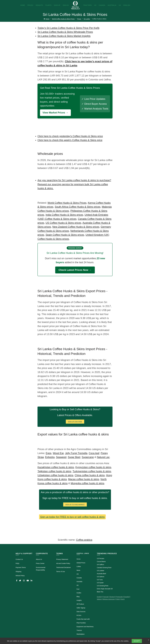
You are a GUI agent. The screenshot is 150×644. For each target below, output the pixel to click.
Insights (39, 5)
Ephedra (50, 457)
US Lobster (101, 571)
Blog (78, 597)
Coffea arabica (84, 540)
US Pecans (101, 558)
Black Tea (100, 592)
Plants (48, 5)
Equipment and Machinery (85, 627)
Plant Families (81, 623)
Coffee (79, 567)
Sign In (66, 5)
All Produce (80, 604)
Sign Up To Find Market (75, 504)
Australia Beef (101, 574)
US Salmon (101, 577)
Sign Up (57, 5)
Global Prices (81, 563)
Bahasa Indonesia (109, 599)
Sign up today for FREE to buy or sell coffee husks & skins (72, 517)
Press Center (40, 563)
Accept (137, 641)
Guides (79, 593)
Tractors (87, 5)
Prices (30, 5)
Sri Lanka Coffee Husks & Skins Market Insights (64, 36)
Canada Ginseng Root (104, 568)
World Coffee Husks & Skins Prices (63, 19)
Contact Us (19, 559)
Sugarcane (88, 457)
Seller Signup (81, 608)
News (78, 570)
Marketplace (81, 634)
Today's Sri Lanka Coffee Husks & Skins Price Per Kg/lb (68, 28)
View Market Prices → (55, 113)
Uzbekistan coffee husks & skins (55, 475)
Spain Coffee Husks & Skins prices (65, 235)
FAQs (17, 563)
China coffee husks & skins (90, 475)
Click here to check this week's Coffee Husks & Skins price (70, 140)
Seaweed (61, 457)
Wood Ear (58, 453)
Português (119, 597)
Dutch (123, 599)
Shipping (18, 572)
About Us (39, 559)
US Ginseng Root (103, 586)
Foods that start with (83, 619)
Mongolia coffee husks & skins (87, 483)
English (127, 5)
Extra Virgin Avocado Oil (105, 589)
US (95, 5)
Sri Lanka (87, 19)
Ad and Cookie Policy (63, 563)
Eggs (49, 453)
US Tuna (100, 580)
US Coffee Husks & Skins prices (63, 223)
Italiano (99, 599)
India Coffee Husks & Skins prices (64, 215)
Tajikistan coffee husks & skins (54, 471)
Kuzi (78, 589)
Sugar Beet (74, 457)
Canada (102, 5)
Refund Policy (20, 576)
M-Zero (79, 615)
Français (106, 597)
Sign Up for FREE (75, 422)
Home (23, 5)
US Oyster (100, 583)
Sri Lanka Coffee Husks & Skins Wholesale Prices (65, 32)
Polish (118, 599)
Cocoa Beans (101, 562)
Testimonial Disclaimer (63, 567)
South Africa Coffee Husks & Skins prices (77, 207)
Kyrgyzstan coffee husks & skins (93, 467)
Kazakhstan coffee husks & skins (56, 467)
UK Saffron (100, 565)
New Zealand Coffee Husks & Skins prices (76, 227)
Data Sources (81, 612)
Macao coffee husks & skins (84, 479)
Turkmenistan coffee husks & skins (92, 471)
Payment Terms (21, 567)
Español (127, 597)
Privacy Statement (62, 559)
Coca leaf (94, 453)
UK (120, 5)
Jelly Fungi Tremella (76, 453)
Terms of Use (61, 572)
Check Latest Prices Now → (75, 270)
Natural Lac (103, 457)
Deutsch (112, 597)
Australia (112, 5)
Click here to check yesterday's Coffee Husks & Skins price (70, 136)
